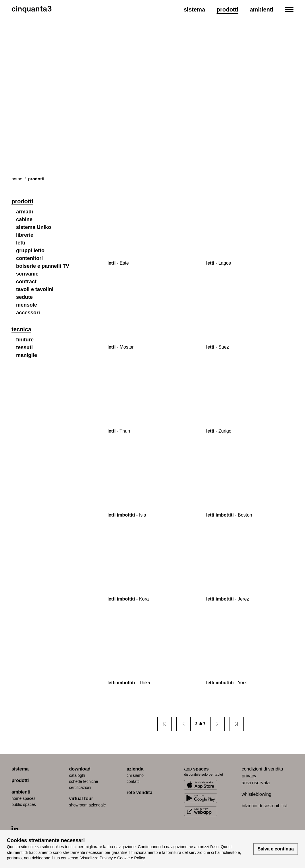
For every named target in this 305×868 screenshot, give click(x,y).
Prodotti (227, 9)
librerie (25, 235)
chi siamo (135, 775)
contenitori (29, 258)
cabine (24, 219)
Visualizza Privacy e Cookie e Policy (113, 858)
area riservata (256, 783)
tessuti (24, 347)
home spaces (23, 798)
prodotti (20, 780)
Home (17, 179)
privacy (249, 776)
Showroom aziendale (87, 805)
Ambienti (262, 9)
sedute (24, 297)
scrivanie (27, 274)
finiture (25, 340)
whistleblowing (257, 794)
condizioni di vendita (262, 769)
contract (26, 282)
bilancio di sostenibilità (265, 806)
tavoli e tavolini (35, 289)
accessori (28, 313)
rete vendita (140, 793)
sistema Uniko (34, 227)
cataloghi (77, 775)
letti (21, 243)
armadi (25, 212)
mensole (27, 305)
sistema (20, 769)
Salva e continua (276, 849)
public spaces (24, 804)
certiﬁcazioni (80, 787)
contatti (133, 781)
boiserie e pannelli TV (43, 266)
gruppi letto (30, 251)
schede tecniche (83, 781)
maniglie (27, 355)
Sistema (195, 9)
